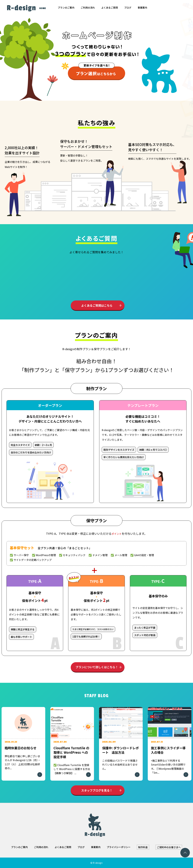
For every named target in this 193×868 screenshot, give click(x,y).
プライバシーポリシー (119, 847)
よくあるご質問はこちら (97, 305)
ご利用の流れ (88, 8)
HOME (43, 8)
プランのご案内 (66, 8)
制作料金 (143, 847)
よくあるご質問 (110, 8)
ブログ (128, 8)
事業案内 (142, 8)
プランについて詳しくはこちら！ (97, 667)
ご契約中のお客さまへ (169, 847)
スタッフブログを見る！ (97, 790)
